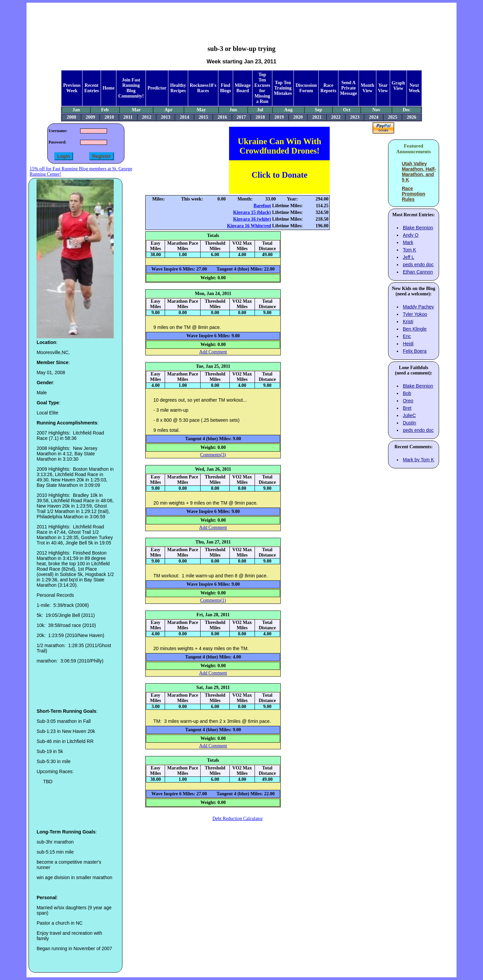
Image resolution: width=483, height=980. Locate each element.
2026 (412, 117)
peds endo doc (418, 265)
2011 (128, 117)
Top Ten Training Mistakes (283, 88)
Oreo (408, 401)
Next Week (414, 88)
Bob (407, 393)
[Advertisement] (241, 19)
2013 (166, 117)
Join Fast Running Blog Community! (131, 88)
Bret (407, 408)
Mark (408, 242)
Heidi (408, 344)
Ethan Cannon (418, 272)
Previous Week (72, 88)
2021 (317, 117)
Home (109, 88)
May (201, 110)
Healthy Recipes (178, 88)
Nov (376, 110)
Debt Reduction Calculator (237, 819)
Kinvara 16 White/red (249, 226)
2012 (147, 117)
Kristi (408, 322)
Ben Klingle (415, 329)
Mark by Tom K (418, 460)
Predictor (157, 88)
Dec (406, 110)
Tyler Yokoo (415, 314)
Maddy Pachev (418, 307)
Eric (407, 336)
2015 (203, 117)
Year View (383, 88)
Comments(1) (213, 600)
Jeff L (409, 257)
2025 (393, 117)
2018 (260, 117)
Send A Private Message (349, 88)
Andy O (411, 235)
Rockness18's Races (203, 88)
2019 (279, 117)
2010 (109, 117)
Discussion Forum (306, 88)
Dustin (410, 423)
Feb (105, 110)
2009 (90, 117)
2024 (374, 117)
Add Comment (213, 352)
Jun (233, 110)
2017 (241, 117)
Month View (367, 88)
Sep (319, 110)
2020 (298, 117)
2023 (355, 117)
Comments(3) (213, 455)
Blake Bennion (418, 228)
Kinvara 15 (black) (252, 212)
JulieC (409, 415)
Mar (136, 110)
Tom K (410, 250)
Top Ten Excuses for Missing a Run (262, 88)
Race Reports (328, 88)
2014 (184, 117)
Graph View (398, 86)
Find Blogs (226, 88)
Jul (260, 110)
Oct (347, 110)
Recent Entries (92, 88)
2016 (222, 117)
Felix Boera (415, 351)
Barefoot (262, 206)
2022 (336, 117)
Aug (288, 110)
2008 (71, 117)
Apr (168, 110)
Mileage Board (243, 88)
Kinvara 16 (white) (252, 219)
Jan (76, 110)
